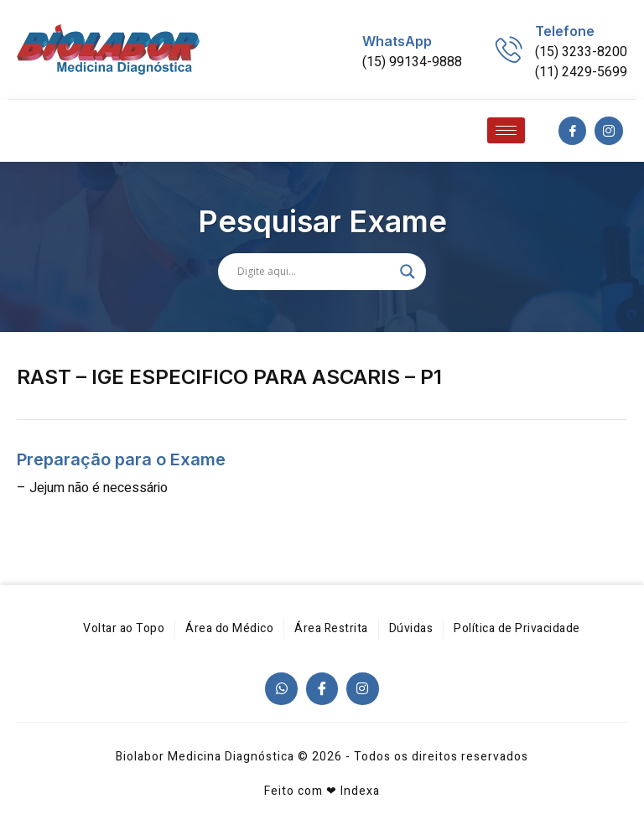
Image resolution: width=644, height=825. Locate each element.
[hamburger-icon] (506, 130)
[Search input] (314, 272)
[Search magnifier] (408, 272)
